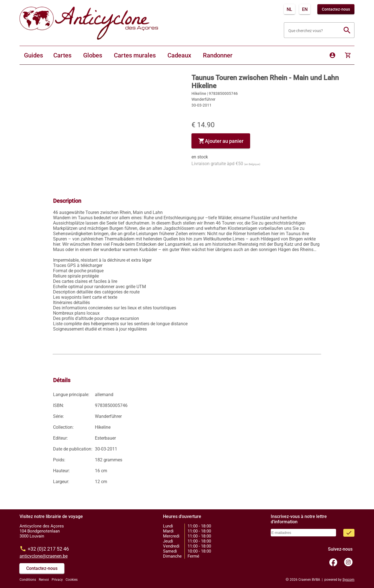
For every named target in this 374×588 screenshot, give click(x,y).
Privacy (57, 580)
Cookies (72, 580)
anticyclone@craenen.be (44, 556)
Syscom (348, 580)
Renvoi (44, 580)
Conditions (28, 580)
